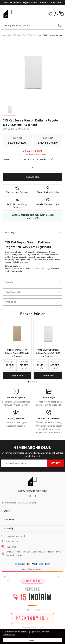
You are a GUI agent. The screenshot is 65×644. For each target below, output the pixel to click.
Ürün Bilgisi (11, 232)
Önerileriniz (11, 302)
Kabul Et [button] (32, 640)
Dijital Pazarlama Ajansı (32, 569)
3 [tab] (32, 382)
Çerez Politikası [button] (9, 635)
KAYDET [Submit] (56, 463)
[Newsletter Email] (32, 463)
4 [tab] (34, 382)
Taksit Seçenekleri (14, 292)
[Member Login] (56, 14)
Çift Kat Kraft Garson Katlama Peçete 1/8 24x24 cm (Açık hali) (17, 353)
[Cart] (62, 14)
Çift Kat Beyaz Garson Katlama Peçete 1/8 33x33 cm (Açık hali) (48, 353)
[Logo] (7, 14)
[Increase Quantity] (59, 167)
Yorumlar (10, 282)
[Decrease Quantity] (6, 167)
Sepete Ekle (33, 177)
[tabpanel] (17, 349)
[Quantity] (32, 167)
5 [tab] (36, 382)
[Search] (32, 26)
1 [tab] (29, 382)
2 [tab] (31, 382)
